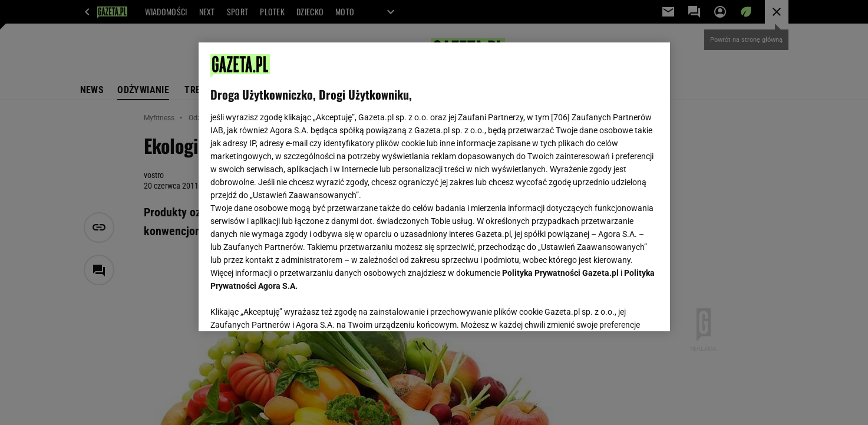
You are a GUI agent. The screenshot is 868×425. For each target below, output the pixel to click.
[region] (434, 187)
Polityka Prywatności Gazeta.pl (560, 273)
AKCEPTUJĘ (618, 308)
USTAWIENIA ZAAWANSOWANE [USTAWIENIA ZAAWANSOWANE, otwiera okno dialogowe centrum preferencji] (287, 308)
